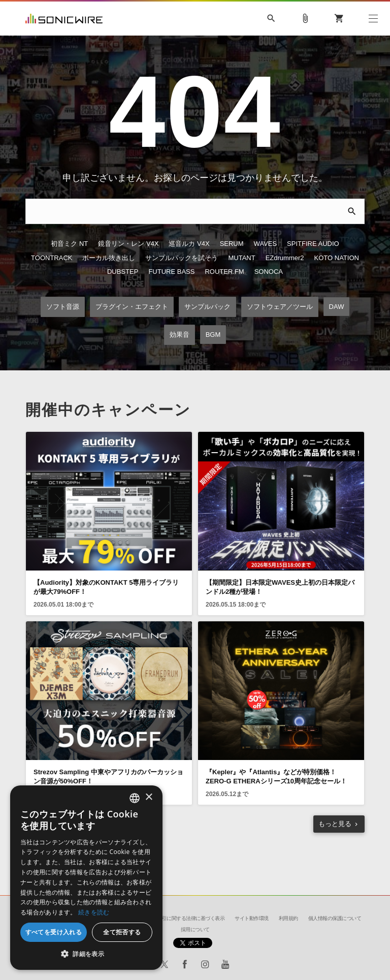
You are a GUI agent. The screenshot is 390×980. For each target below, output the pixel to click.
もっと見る (335, 825)
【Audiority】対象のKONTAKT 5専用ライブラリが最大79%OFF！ (106, 589)
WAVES (266, 245)
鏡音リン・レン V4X (128, 245)
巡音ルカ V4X (189, 245)
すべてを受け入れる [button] (54, 932)
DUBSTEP (123, 274)
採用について (195, 929)
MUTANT (241, 259)
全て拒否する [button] (122, 932)
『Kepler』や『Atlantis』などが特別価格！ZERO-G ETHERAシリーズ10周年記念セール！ (276, 778)
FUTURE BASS (171, 274)
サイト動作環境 (252, 918)
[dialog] (86, 878)
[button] (86, 954)
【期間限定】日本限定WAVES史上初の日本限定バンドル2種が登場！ (280, 589)
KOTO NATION (337, 259)
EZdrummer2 (285, 259)
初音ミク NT (69, 245)
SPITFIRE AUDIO (313, 245)
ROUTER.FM (224, 274)
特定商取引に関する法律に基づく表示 (184, 918)
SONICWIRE (64, 19)
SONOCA (269, 274)
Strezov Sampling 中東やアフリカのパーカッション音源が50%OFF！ (108, 778)
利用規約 (288, 918)
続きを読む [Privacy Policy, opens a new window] (94, 912)
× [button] (149, 797)
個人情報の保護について (335, 918)
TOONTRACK (52, 259)
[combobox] (135, 798)
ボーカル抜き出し (109, 259)
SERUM (232, 245)
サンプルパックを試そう (182, 259)
